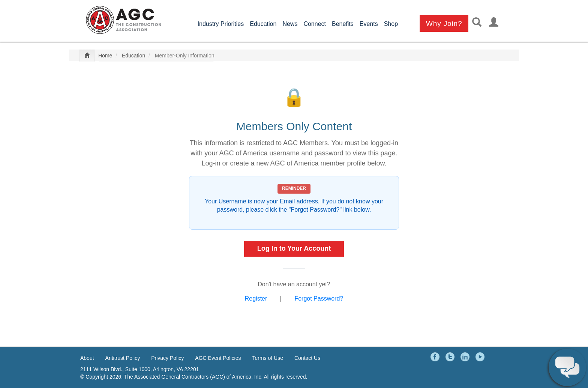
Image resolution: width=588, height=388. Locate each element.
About (87, 358)
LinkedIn (466, 357)
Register (256, 299)
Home (105, 56)
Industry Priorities (221, 24)
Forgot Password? (319, 299)
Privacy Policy (167, 358)
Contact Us (307, 358)
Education (263, 24)
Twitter (451, 357)
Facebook (436, 357)
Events (369, 24)
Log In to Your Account (294, 248)
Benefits (343, 24)
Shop (391, 24)
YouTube (481, 357)
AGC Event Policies (218, 358)
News (290, 24)
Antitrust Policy (123, 358)
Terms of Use (268, 358)
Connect (315, 24)
